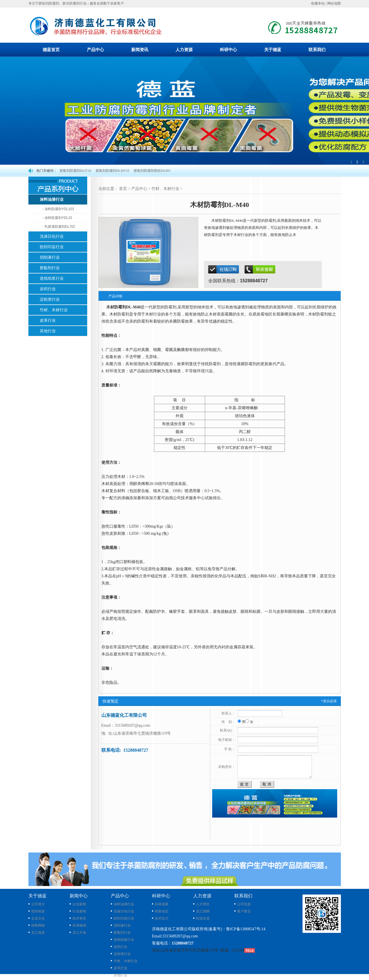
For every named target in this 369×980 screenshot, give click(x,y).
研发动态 (162, 911)
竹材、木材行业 (165, 189)
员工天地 (79, 933)
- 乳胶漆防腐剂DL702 (59, 227)
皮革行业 (120, 968)
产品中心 (95, 50)
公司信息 (244, 904)
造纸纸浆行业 (124, 940)
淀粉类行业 (122, 954)
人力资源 (184, 50)
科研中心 (228, 50)
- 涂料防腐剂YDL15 (57, 218)
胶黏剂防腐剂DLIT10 (75, 171)
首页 (123, 189)
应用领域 (79, 925)
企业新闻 (79, 904)
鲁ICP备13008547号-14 (246, 929)
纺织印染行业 (124, 918)
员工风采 (38, 933)
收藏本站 (318, 3)
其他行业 (120, 975)
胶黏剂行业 (122, 933)
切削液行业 (122, 925)
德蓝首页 (51, 50)
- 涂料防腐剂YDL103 (58, 209)
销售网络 (38, 925)
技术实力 (162, 918)
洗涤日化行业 (124, 911)
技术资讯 (79, 918)
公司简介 (38, 904)
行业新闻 (79, 911)
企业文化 (38, 918)
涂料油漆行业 (124, 904)
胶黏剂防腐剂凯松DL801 (152, 171)
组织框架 (38, 911)
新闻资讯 (140, 50)
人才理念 (203, 904)
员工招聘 (203, 911)
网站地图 (334, 3)
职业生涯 (203, 918)
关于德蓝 (273, 50)
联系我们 (317, 50)
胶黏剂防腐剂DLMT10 (112, 171)
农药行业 (120, 947)
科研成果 (162, 904)
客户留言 (244, 911)
